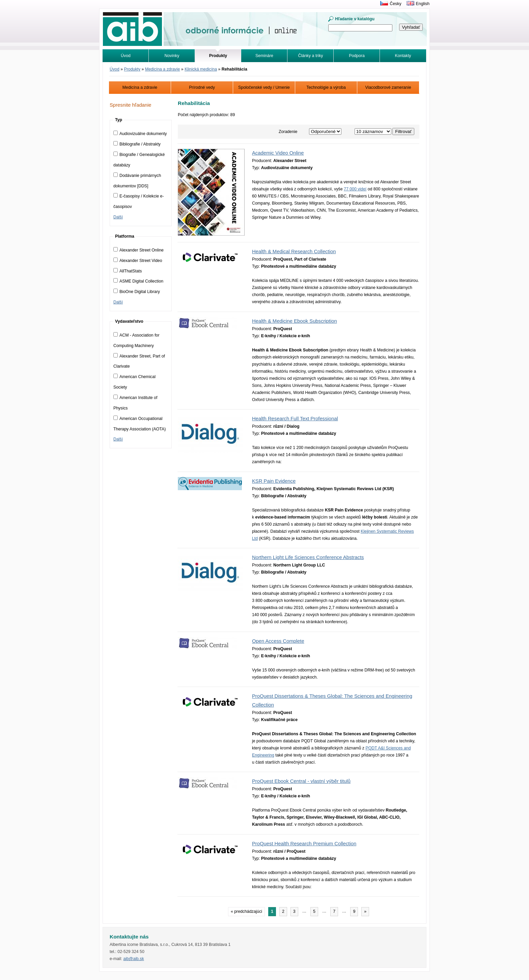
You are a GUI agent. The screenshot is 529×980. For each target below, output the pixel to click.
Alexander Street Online (138, 250)
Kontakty (403, 56)
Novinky (172, 56)
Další (118, 217)
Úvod (126, 56)
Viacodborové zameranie (388, 87)
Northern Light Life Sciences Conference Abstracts (308, 557)
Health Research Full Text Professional (295, 419)
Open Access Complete (278, 641)
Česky (395, 4)
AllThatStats (128, 271)
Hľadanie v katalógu (355, 19)
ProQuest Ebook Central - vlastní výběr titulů (301, 781)
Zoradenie (288, 132)
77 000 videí (355, 189)
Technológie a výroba (326, 87)
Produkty (132, 69)
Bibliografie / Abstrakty (137, 144)
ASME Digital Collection (138, 281)
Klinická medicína (201, 69)
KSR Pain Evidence (274, 481)
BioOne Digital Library (137, 292)
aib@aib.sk (133, 959)
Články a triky (311, 56)
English (423, 4)
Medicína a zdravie (162, 69)
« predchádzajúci (246, 911)
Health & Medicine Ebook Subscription (295, 321)
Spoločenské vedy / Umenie (264, 87)
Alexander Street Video (138, 261)
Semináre (264, 56)
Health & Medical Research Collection (294, 251)
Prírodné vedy (202, 87)
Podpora (357, 56)
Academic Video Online (278, 153)
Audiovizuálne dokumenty (140, 134)
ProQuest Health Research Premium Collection (304, 844)
